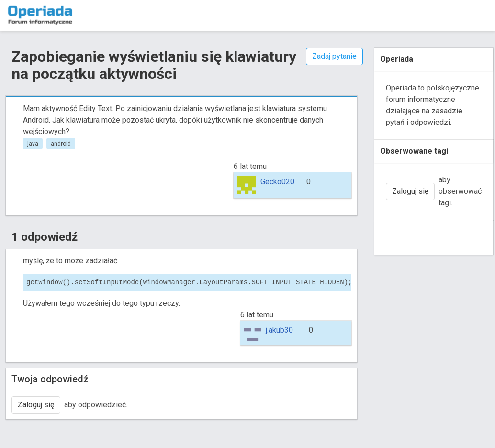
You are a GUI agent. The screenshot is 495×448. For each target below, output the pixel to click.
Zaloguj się (36, 405)
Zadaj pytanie (334, 56)
